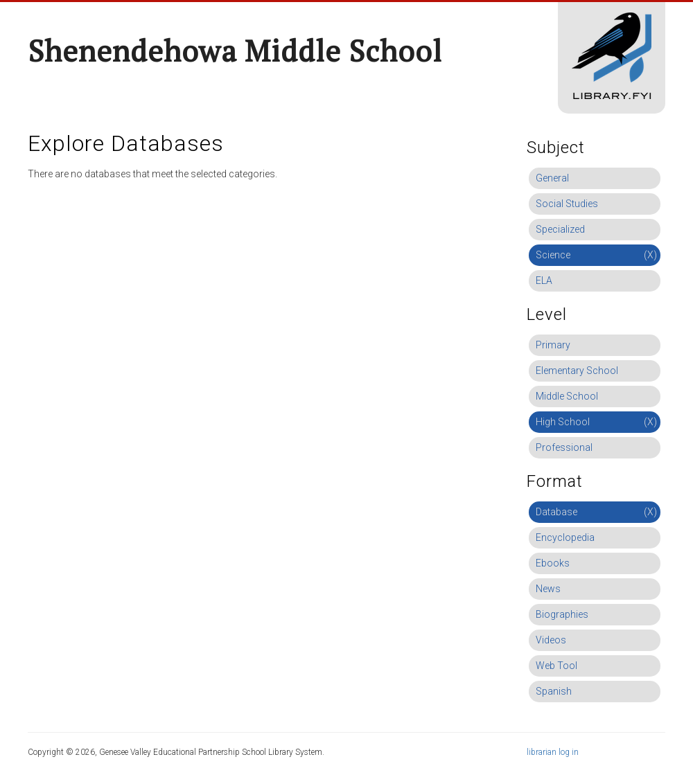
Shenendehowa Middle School (235, 51)
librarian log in (553, 752)
